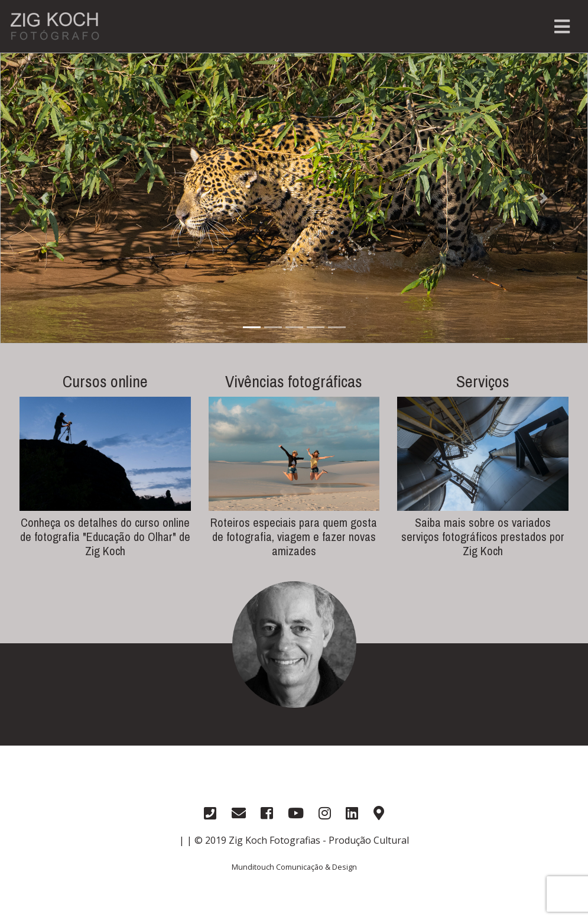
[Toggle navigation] (562, 27)
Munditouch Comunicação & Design (294, 867)
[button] (44, 198)
